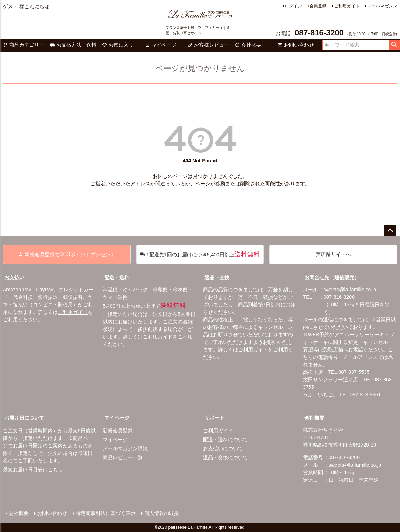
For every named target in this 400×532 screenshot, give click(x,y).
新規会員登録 (118, 431)
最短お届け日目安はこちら (33, 470)
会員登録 (318, 6)
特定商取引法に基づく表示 (106, 513)
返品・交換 (217, 277)
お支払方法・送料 (73, 45)
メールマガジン (382, 6)
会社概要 (248, 45)
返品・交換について (226, 457)
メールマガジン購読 (125, 448)
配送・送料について (226, 440)
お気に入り (118, 45)
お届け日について (24, 418)
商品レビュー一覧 (123, 457)
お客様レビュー (208, 45)
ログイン (293, 6)
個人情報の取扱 (162, 513)
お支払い (14, 277)
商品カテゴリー (24, 45)
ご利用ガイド (347, 6)
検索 (394, 45)
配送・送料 (117, 277)
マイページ (161, 45)
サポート (214, 418)
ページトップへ (390, 231)
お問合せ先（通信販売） (332, 277)
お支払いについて (223, 448)
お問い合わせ (296, 45)
